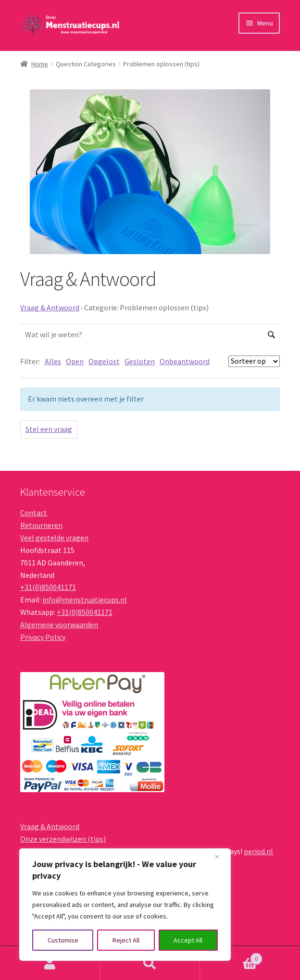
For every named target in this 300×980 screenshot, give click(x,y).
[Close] (221, 857)
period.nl (258, 851)
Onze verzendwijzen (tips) (63, 839)
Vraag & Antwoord (50, 307)
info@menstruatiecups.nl (85, 600)
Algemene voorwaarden (59, 625)
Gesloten (140, 361)
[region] (125, 905)
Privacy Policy (43, 637)
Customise (63, 940)
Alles (53, 361)
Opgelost (104, 361)
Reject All (126, 940)
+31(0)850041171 (48, 587)
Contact (34, 513)
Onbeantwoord (185, 361)
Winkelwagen (231, 957)
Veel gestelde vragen (54, 538)
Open (75, 361)
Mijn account (50, 964)
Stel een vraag (49, 429)
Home (40, 64)
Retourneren (41, 525)
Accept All (188, 940)
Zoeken (150, 964)
